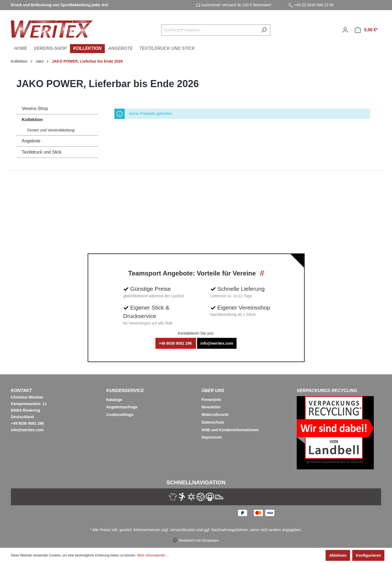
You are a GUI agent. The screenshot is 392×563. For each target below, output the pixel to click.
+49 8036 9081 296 (176, 343)
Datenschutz (213, 422)
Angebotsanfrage (122, 407)
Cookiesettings (120, 415)
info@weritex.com (217, 343)
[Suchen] (264, 30)
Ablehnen (338, 555)
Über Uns (213, 391)
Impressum (212, 437)
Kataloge (114, 400)
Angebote (31, 141)
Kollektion (32, 120)
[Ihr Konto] (345, 30)
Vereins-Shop (35, 108)
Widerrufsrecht (215, 415)
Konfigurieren (368, 555)
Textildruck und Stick (42, 152)
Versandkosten (183, 530)
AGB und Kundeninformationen (230, 430)
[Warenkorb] (366, 30)
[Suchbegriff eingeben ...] (210, 30)
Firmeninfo (211, 400)
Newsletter (211, 407)
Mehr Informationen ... (153, 555)
